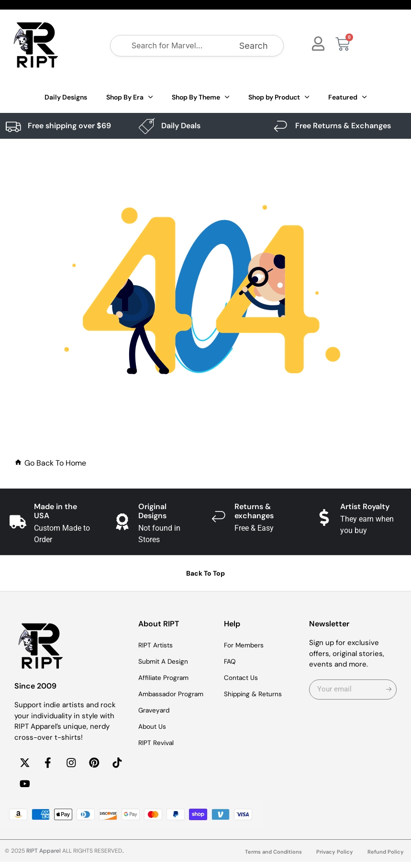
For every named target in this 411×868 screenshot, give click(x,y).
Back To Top (205, 573)
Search (254, 46)
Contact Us (243, 678)
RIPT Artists (158, 645)
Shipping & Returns (256, 694)
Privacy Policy (333, 858)
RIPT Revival (158, 743)
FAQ (231, 662)
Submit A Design (166, 662)
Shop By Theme (200, 97)
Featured (347, 97)
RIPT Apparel (44, 857)
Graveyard (156, 711)
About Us (154, 727)
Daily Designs (66, 97)
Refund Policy (385, 858)
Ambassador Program (174, 694)
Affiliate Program (166, 678)
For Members (246, 645)
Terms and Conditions (270, 858)
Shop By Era (129, 97)
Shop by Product (279, 97)
